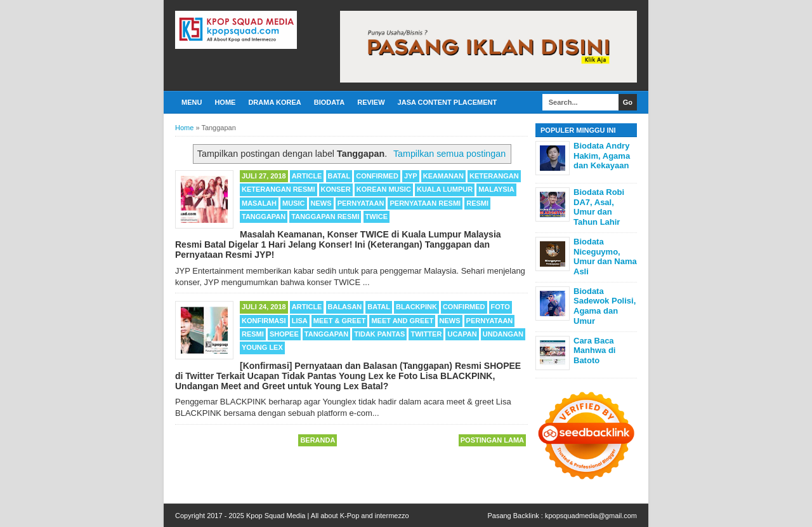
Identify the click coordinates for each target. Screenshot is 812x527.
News (321, 203)
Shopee (284, 334)
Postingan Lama (492, 440)
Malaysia (496, 189)
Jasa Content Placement (448, 102)
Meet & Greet (340, 321)
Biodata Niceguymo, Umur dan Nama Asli (605, 257)
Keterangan (494, 176)
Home (225, 102)
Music (293, 203)
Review (371, 102)
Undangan (503, 334)
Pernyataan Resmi (425, 203)
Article (307, 176)
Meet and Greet (402, 321)
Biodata (329, 102)
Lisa (300, 321)
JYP (411, 176)
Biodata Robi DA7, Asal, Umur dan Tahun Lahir (599, 207)
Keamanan (443, 176)
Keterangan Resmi (278, 189)
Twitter (426, 334)
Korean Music (384, 189)
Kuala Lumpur (445, 189)
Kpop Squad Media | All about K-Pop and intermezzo (328, 516)
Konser (336, 189)
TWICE (377, 217)
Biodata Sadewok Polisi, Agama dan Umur (605, 306)
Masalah (259, 203)
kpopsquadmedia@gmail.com (591, 516)
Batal (339, 176)
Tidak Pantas (379, 334)
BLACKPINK (416, 307)
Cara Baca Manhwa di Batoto (594, 350)
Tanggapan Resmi (325, 217)
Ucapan (462, 334)
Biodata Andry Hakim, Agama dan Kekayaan (602, 156)
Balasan (345, 307)
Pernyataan (361, 203)
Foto (501, 307)
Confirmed (377, 176)
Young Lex (262, 347)
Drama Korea (274, 102)
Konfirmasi (264, 321)
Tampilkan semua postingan (449, 154)
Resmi (477, 203)
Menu (192, 102)
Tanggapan (264, 217)
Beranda (318, 440)
